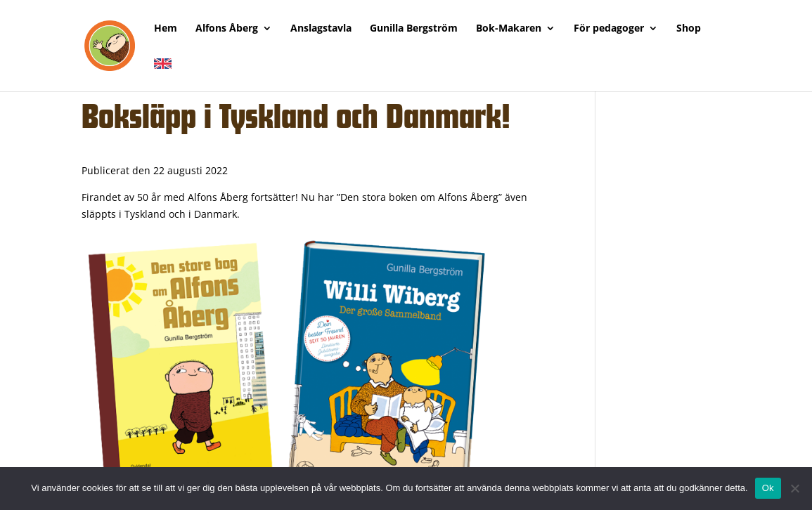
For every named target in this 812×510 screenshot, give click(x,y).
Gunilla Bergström (414, 29)
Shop (689, 29)
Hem (166, 29)
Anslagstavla (321, 29)
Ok (768, 488)
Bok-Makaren (509, 29)
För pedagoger (609, 29)
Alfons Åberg (227, 29)
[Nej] (794, 488)
